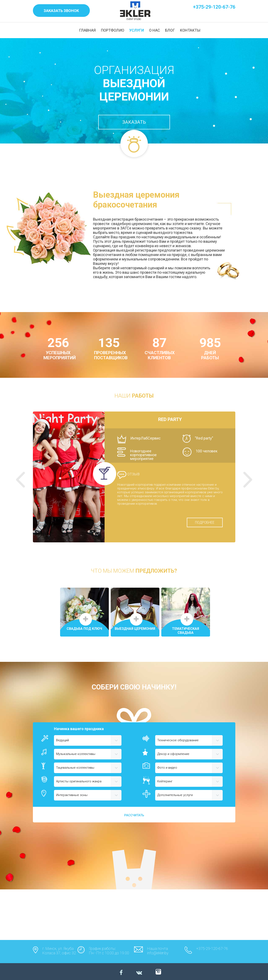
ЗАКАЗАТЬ (134, 122)
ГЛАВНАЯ (87, 30)
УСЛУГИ (137, 30)
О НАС (155, 30)
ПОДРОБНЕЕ (205, 522)
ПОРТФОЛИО (112, 30)
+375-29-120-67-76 (214, 7)
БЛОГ (170, 30)
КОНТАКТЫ (190, 30)
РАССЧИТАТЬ (134, 815)
